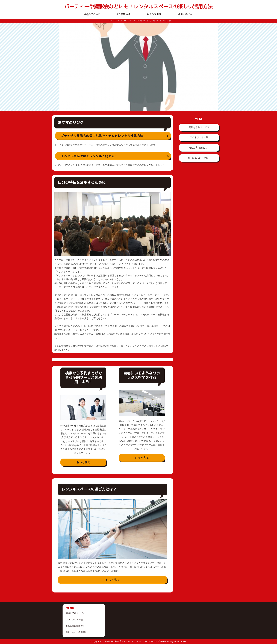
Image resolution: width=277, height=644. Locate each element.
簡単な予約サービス (199, 127)
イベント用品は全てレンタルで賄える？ (89, 156)
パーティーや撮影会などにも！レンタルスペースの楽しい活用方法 (138, 7)
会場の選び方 (185, 14)
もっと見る (83, 462)
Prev (64, 67)
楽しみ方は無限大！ (199, 148)
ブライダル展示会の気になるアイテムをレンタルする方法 (102, 136)
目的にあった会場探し (199, 158)
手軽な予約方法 (92, 14)
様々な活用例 (154, 14)
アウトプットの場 (199, 137)
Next (213, 67)
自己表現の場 (123, 14)
